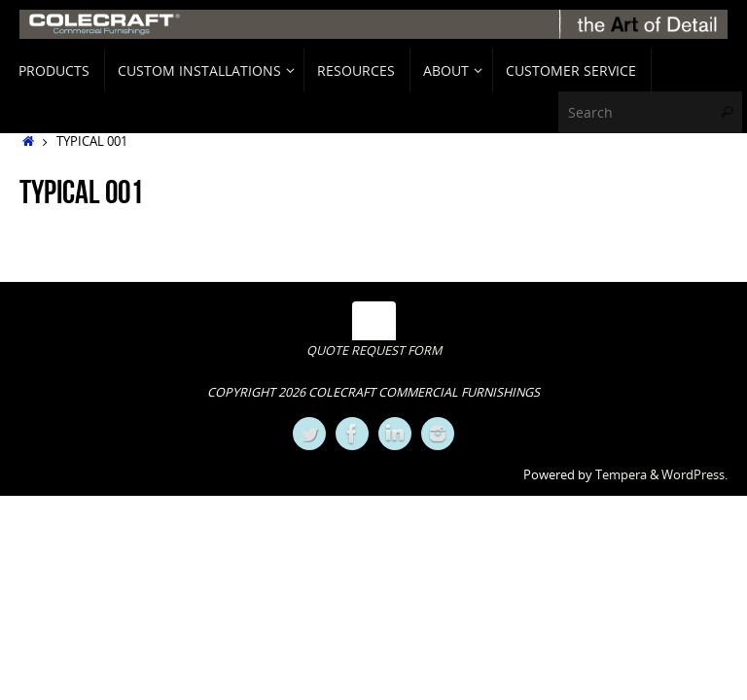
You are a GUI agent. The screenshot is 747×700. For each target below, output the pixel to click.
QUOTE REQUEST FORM (374, 350)
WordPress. (694, 475)
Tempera (621, 475)
